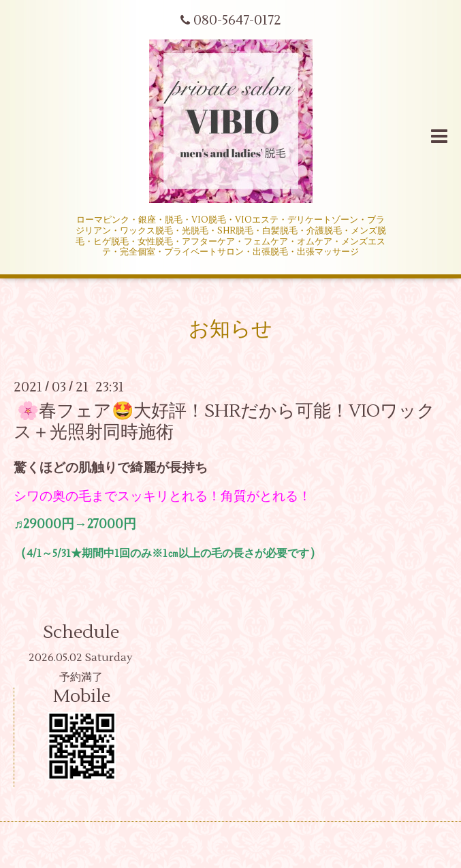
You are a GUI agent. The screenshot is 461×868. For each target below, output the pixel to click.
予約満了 (81, 677)
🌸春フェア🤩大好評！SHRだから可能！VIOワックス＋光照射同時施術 (224, 422)
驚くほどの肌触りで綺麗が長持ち (111, 468)
